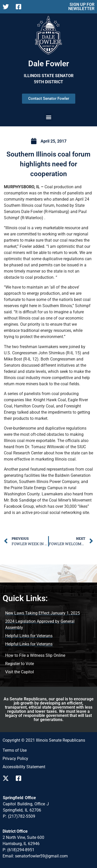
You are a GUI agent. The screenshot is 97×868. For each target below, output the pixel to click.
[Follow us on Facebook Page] (20, 7)
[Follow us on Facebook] (20, 778)
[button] (48, 117)
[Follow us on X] (7, 778)
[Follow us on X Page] (7, 7)
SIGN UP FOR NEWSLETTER (81, 7)
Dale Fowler (49, 64)
